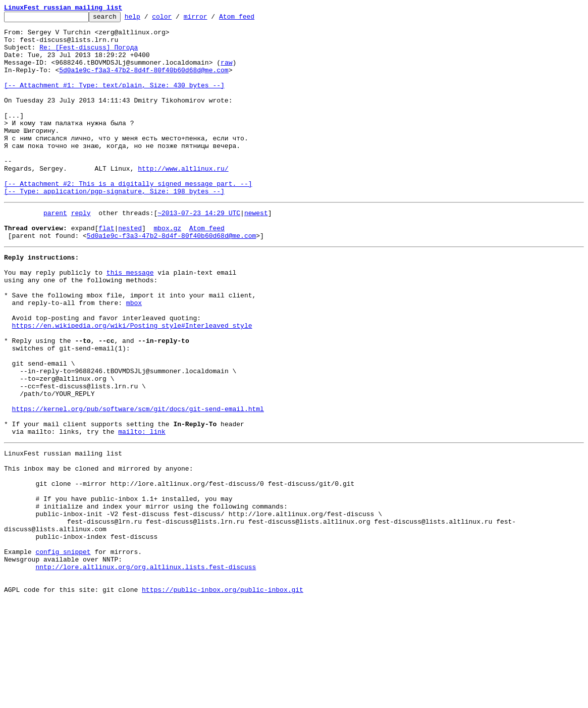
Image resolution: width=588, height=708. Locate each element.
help (148, 19)
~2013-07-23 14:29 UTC (199, 250)
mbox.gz (167, 269)
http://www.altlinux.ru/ (183, 200)
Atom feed (252, 19)
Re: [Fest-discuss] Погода (89, 55)
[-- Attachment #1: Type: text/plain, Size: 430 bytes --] (114, 100)
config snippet (63, 651)
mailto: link (142, 510)
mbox (134, 356)
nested (130, 269)
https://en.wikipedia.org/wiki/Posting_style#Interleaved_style (132, 383)
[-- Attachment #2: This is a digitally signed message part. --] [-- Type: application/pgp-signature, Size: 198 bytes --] (128, 223)
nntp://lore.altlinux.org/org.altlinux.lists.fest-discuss (146, 670)
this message (130, 319)
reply (81, 250)
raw (226, 73)
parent (55, 250)
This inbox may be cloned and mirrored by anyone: (98, 551)
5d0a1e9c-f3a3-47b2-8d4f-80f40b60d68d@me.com (144, 82)
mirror (211, 19)
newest (256, 250)
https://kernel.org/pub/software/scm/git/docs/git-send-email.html (138, 483)
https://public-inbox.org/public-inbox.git (223, 697)
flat (106, 269)
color (177, 19)
